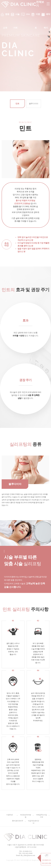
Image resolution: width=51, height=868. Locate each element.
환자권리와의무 (18, 821)
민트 (17, 104)
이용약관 (10, 815)
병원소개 (6, 21)
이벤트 (37, 21)
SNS (28, 14)
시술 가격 (16, 21)
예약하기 (47, 21)
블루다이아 (34, 104)
